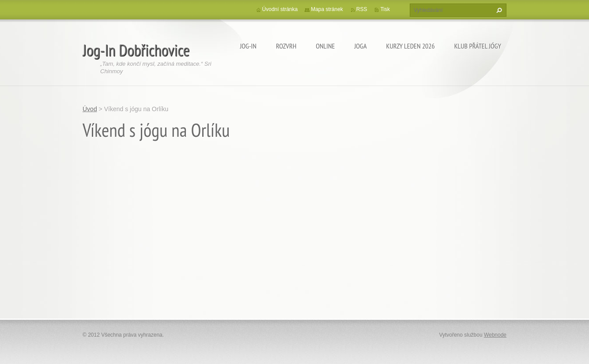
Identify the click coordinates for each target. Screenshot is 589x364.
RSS (362, 9)
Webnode (495, 335)
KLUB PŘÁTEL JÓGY (478, 46)
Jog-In (248, 46)
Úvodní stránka (280, 9)
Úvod (90, 109)
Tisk (385, 9)
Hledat (498, 10)
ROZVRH (286, 46)
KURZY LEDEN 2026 (411, 46)
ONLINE (325, 46)
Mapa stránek (327, 9)
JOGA (360, 46)
